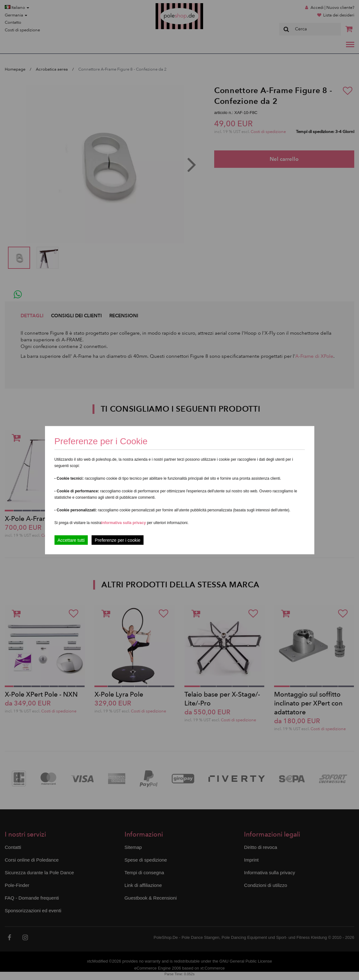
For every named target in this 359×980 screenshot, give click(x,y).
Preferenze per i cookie (118, 540)
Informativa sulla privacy (124, 522)
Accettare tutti (71, 540)
